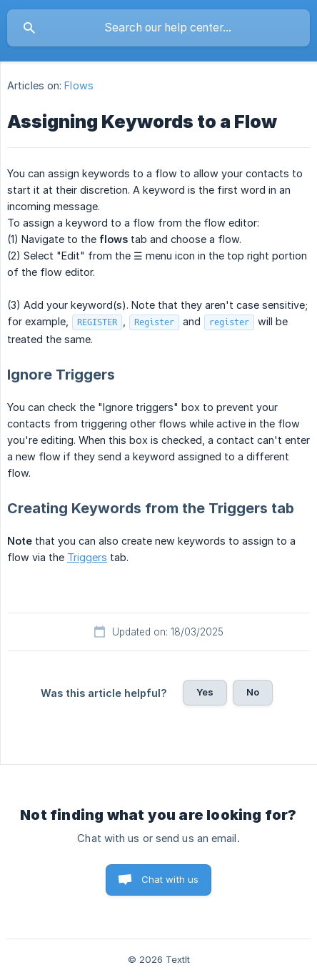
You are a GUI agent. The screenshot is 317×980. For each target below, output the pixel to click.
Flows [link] (79, 85)
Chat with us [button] (170, 879)
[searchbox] (158, 28)
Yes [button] (205, 692)
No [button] (253, 692)
